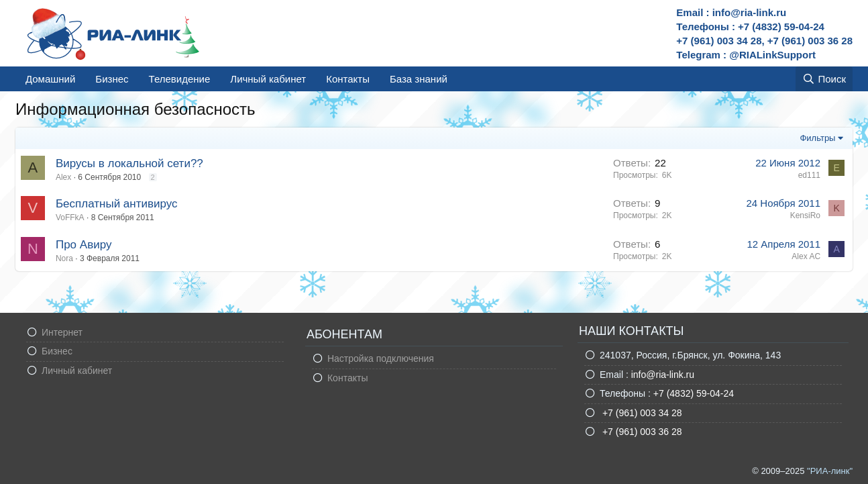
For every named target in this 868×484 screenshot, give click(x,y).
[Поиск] (824, 79)
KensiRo (805, 215)
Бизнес (112, 79)
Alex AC (806, 256)
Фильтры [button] (817, 138)
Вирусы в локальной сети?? (129, 163)
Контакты (348, 79)
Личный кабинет (268, 79)
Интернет (62, 332)
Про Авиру (84, 245)
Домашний (50, 79)
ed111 (809, 175)
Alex (63, 177)
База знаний (419, 79)
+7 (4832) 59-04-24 (694, 393)
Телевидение (180, 79)
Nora (64, 258)
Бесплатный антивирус (117, 204)
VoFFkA (70, 217)
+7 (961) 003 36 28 (641, 432)
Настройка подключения (381, 358)
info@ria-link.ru (663, 375)
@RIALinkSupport (772, 55)
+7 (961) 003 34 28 (641, 413)
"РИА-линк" (830, 471)
